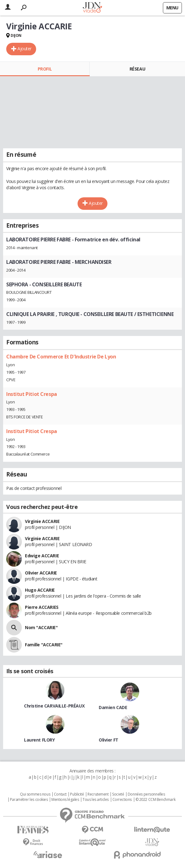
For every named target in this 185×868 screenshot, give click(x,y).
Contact (60, 794)
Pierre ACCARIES (42, 607)
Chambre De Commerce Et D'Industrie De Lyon (61, 357)
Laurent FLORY (39, 740)
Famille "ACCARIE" (44, 645)
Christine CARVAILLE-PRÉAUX (54, 706)
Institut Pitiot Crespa (32, 394)
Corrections (122, 800)
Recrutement (98, 794)
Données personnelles (146, 794)
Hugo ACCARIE (40, 590)
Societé (118, 794)
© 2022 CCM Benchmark (156, 800)
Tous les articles (96, 800)
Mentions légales (65, 800)
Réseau (137, 69)
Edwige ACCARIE (42, 556)
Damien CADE (113, 707)
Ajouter (24, 49)
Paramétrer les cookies (29, 800)
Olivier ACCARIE (41, 573)
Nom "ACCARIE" (41, 627)
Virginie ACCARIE (42, 521)
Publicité (77, 794)
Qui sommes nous (35, 794)
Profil (45, 69)
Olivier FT (109, 740)
